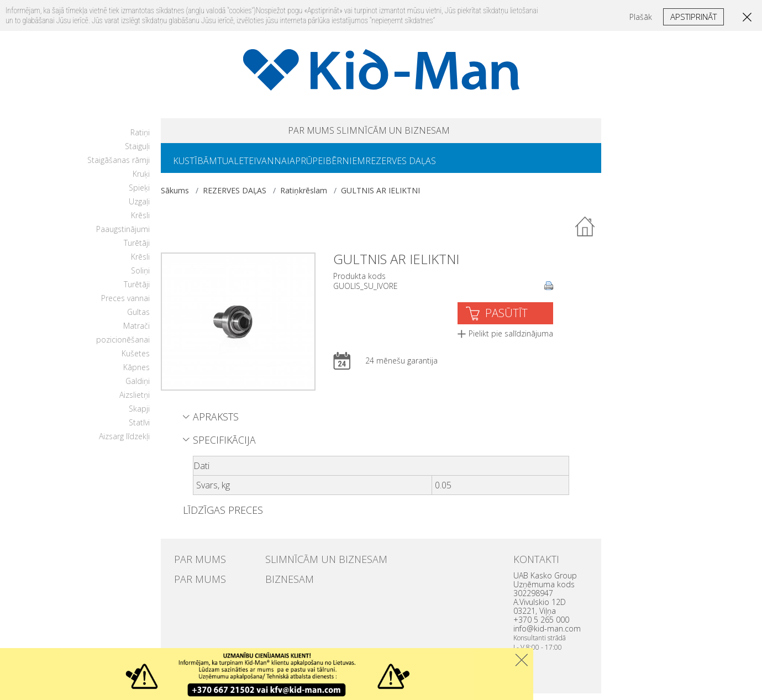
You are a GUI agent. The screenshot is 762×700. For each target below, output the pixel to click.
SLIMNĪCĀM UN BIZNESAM (409, 132)
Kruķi (141, 180)
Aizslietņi (135, 401)
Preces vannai (125, 305)
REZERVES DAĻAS (449, 166)
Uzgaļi (139, 208)
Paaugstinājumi (123, 236)
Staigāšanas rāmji (119, 167)
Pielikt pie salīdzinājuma (511, 340)
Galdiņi (138, 388)
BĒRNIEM (385, 166)
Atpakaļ (585, 234)
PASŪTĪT (506, 320)
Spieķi (139, 194)
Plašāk (641, 17)
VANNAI (295, 166)
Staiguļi (137, 153)
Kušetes (136, 360)
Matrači (136, 332)
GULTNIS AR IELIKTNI (380, 197)
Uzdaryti (521, 660)
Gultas (138, 319)
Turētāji (137, 249)
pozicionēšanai (123, 346)
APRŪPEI (338, 166)
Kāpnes (136, 374)
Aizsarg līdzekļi (124, 443)
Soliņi (140, 277)
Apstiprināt (693, 17)
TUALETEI (250, 166)
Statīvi (139, 429)
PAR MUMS (282, 132)
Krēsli (140, 222)
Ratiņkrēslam (304, 197)
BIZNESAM (282, 583)
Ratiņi (140, 139)
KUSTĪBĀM (199, 166)
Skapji (139, 415)
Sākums (175, 197)
